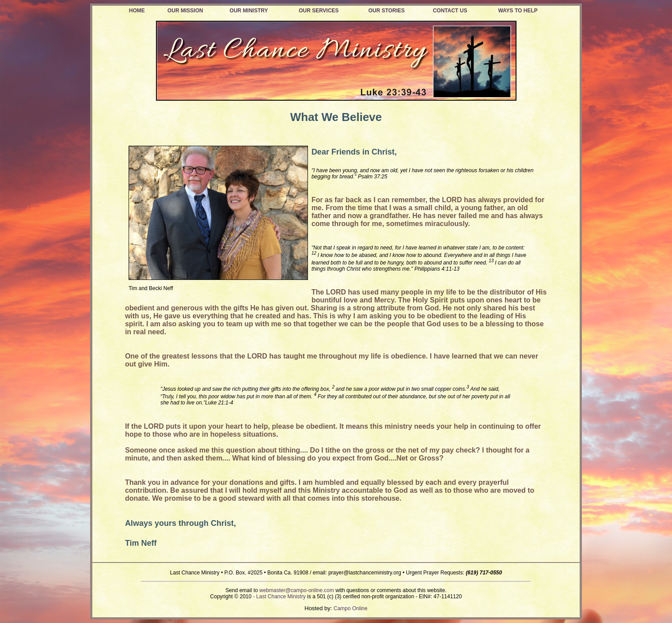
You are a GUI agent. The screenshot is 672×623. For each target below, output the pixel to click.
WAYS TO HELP (518, 11)
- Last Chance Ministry (279, 597)
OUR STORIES (387, 11)
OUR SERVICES (319, 11)
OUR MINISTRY (249, 11)
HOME (137, 11)
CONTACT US (450, 11)
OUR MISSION (185, 11)
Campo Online (351, 608)
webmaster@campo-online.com (297, 590)
